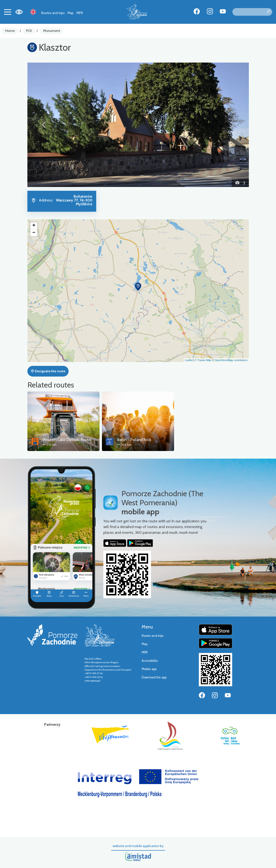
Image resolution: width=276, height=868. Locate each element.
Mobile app (149, 669)
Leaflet (189, 360)
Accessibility (150, 661)
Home (10, 31)
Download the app (154, 677)
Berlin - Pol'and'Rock (134, 440)
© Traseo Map (203, 360)
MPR (80, 13)
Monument (52, 31)
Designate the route (48, 371)
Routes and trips (53, 13)
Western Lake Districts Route (67, 440)
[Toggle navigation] (8, 12)
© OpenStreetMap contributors (230, 360)
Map (70, 13)
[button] (44, 125)
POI (29, 31)
